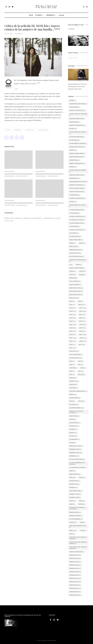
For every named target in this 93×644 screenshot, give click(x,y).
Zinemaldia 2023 (43, 130)
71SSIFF (8, 130)
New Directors (30, 130)
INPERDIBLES (18, 130)
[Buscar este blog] (78, 58)
